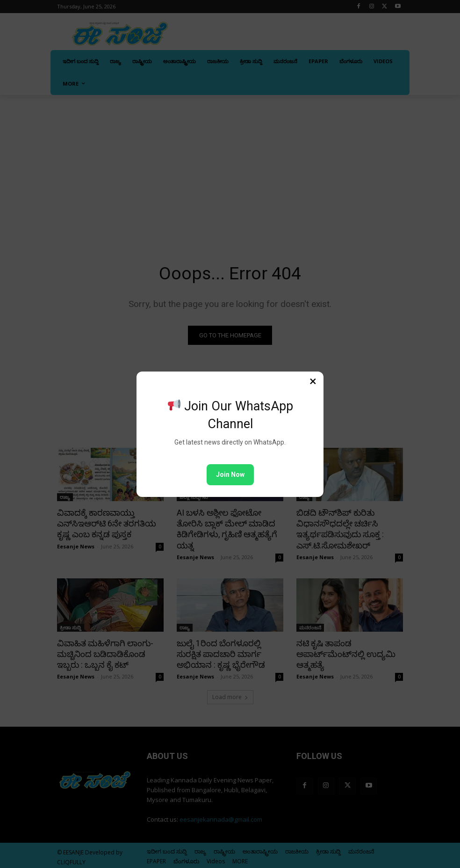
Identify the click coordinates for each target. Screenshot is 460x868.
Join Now (230, 474)
